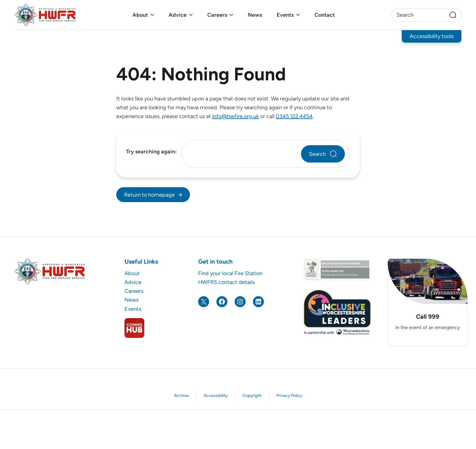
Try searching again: (151, 151)
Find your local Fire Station (230, 273)
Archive (181, 396)
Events (285, 15)
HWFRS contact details (226, 282)
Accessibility (216, 396)
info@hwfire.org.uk (236, 116)
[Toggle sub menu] (152, 15)
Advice (178, 15)
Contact (325, 15)
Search (317, 154)
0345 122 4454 (294, 116)
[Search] (453, 15)
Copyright (252, 396)
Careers (217, 15)
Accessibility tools (432, 36)
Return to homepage (149, 195)
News (255, 15)
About (140, 15)
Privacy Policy (289, 396)
